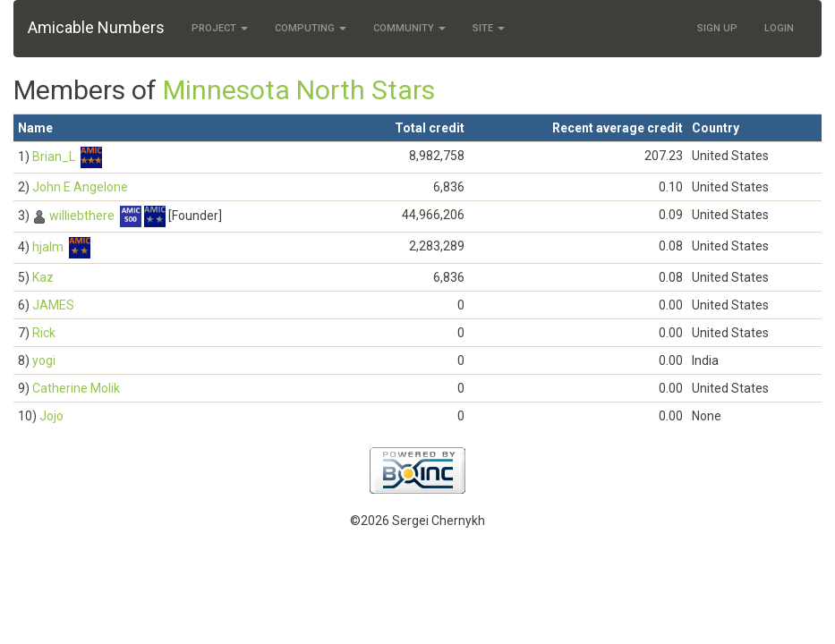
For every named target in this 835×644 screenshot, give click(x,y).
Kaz (43, 277)
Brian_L (54, 157)
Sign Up (717, 28)
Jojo (51, 416)
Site (489, 28)
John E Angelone (80, 187)
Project (220, 28)
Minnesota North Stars (299, 90)
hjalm (48, 247)
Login (779, 28)
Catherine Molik (76, 388)
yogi (44, 360)
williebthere (82, 216)
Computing (311, 28)
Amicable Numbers (96, 27)
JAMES (53, 305)
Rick (44, 333)
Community (409, 28)
